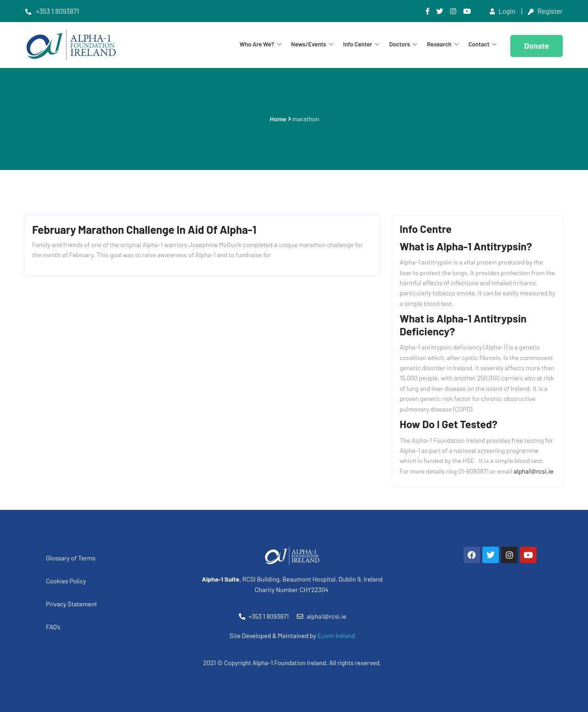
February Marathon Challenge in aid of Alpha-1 (144, 230)
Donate (537, 45)
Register (545, 11)
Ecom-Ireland (336, 636)
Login (503, 11)
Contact (479, 44)
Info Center (358, 44)
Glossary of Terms (71, 558)
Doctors (399, 44)
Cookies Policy (66, 581)
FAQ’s (53, 627)
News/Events (309, 44)
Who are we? (257, 44)
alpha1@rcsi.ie (534, 471)
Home (278, 119)
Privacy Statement (71, 604)
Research (439, 44)
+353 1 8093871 (52, 11)
